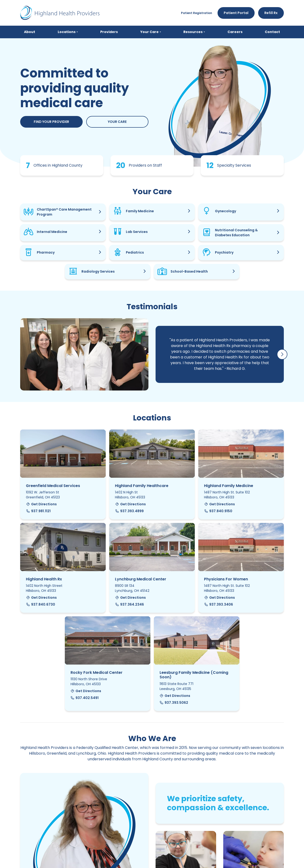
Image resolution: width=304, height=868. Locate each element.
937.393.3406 (218, 605)
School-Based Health (189, 272)
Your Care (117, 122)
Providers (109, 32)
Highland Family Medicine (229, 486)
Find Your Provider (51, 122)
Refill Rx (271, 13)
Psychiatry (224, 253)
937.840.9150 (218, 511)
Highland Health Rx (44, 579)
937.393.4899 (129, 511)
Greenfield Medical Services (53, 486)
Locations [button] (67, 32)
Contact (272, 32)
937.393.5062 (174, 703)
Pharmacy (46, 253)
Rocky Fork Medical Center (97, 673)
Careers (235, 32)
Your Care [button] (150, 32)
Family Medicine (140, 211)
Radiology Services (98, 272)
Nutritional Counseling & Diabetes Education (236, 233)
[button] (282, 355)
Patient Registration (197, 13)
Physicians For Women (226, 579)
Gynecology (226, 211)
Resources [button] (193, 32)
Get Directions (41, 504)
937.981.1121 (38, 511)
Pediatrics (135, 253)
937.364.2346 (129, 605)
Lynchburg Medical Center (141, 579)
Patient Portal (236, 13)
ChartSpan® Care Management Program (64, 212)
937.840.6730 (40, 605)
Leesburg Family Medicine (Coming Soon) (194, 675)
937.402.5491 (85, 698)
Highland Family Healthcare (142, 486)
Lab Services (137, 232)
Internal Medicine (52, 232)
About (30, 32)
